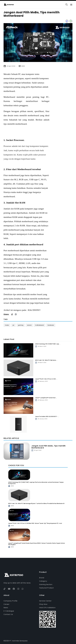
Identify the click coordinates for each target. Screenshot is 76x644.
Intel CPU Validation (47, 608)
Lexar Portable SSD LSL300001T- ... (47, 416)
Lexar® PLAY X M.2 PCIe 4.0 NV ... (46, 379)
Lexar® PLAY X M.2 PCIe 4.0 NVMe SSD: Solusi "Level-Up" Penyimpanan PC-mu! (35, 523)
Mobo (7, 325)
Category (43, 581)
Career (6, 604)
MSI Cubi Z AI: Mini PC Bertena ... (46, 360)
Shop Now (43, 604)
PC (14, 325)
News (6, 608)
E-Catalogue (9, 611)
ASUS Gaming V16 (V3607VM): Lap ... (48, 344)
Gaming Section (46, 584)
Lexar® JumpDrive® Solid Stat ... (46, 398)
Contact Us (8, 614)
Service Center (45, 601)
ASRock (29, 325)
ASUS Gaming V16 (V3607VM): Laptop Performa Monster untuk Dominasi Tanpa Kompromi (36, 483)
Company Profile (10, 601)
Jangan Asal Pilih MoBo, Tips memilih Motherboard (49, 447)
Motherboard (39, 325)
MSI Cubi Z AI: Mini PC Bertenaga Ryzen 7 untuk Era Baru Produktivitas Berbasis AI (36, 503)
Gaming (21, 325)
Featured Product (46, 588)
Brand (42, 578)
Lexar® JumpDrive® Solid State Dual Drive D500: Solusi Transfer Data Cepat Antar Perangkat (37, 544)
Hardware (51, 325)
